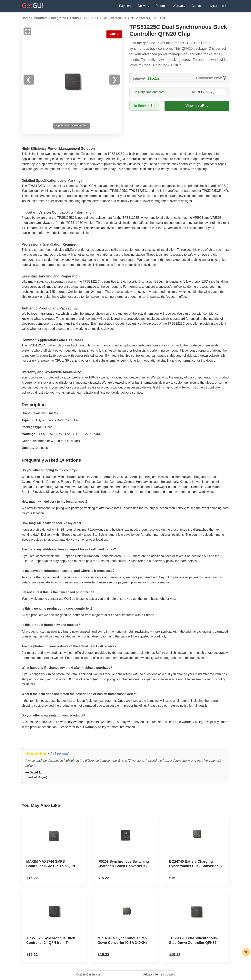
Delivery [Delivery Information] (144, 6)
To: (194, 92)
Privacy (148, 974)
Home (26, 18)
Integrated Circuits (65, 18)
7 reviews (61, 754)
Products (41, 18)
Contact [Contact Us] (197, 6)
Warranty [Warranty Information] (179, 6)
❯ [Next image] (115, 79)
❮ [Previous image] (29, 79)
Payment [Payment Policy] (125, 6)
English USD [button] (217, 6)
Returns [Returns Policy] (161, 6)
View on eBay (197, 106)
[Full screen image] (27, 31)
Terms (159, 974)
